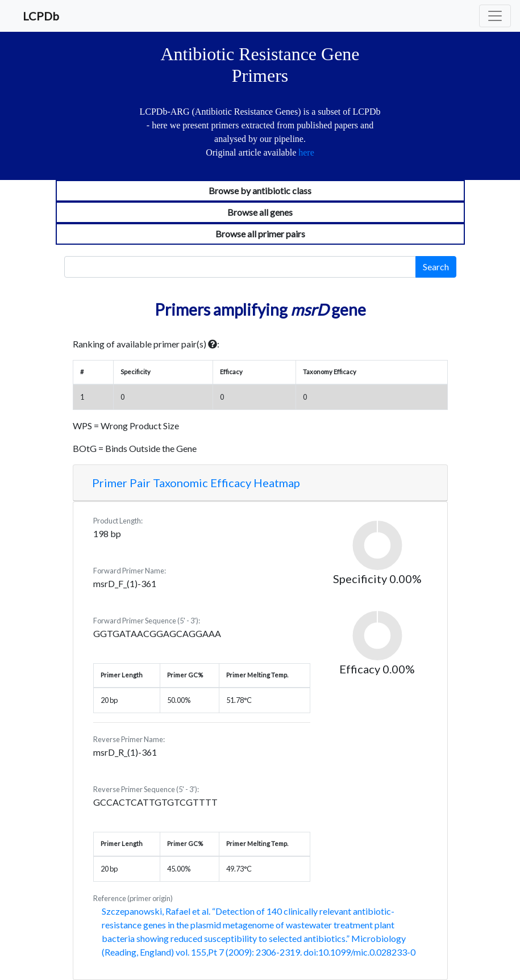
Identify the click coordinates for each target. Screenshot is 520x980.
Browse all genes (260, 212)
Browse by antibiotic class (260, 190)
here (306, 152)
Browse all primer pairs (260, 234)
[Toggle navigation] (495, 16)
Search (436, 267)
